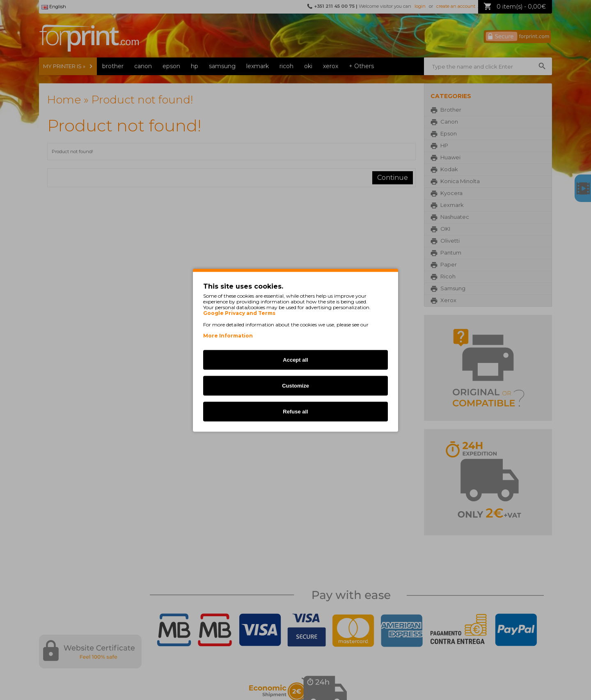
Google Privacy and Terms (239, 313)
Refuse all (295, 411)
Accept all (295, 359)
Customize (295, 385)
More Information (228, 335)
